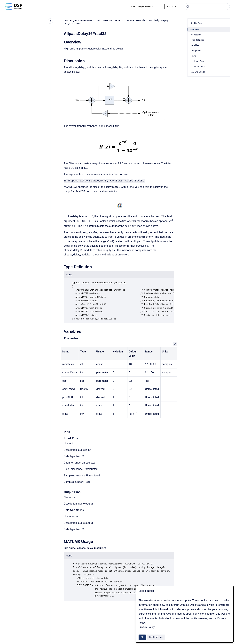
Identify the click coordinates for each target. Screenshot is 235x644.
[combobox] (207, 7)
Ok (142, 637)
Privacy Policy (147, 627)
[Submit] (188, 7)
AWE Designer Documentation (78, 20)
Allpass (78, 24)
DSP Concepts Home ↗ (142, 6)
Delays (67, 24)
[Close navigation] (50, 21)
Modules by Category (158, 20)
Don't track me (156, 637)
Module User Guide (136, 20)
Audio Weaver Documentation (110, 20)
